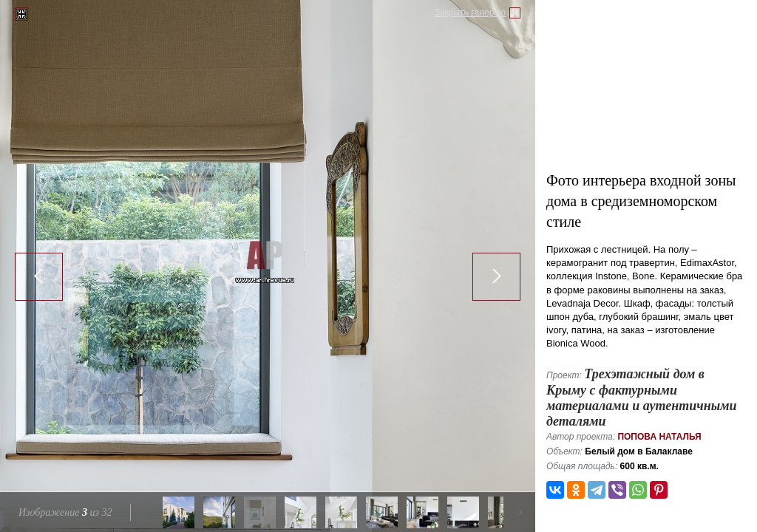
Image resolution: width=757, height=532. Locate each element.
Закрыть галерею (470, 13)
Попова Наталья (659, 437)
